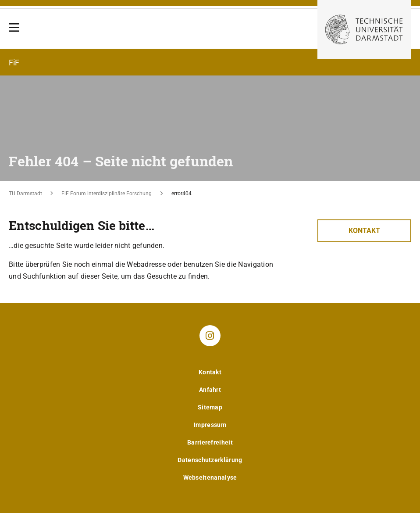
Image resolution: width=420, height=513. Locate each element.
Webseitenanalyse (210, 477)
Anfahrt (210, 390)
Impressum (210, 425)
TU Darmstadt (25, 194)
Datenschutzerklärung (210, 460)
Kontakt (364, 231)
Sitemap (210, 407)
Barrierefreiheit (210, 442)
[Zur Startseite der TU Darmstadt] (365, 30)
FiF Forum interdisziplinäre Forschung (107, 194)
